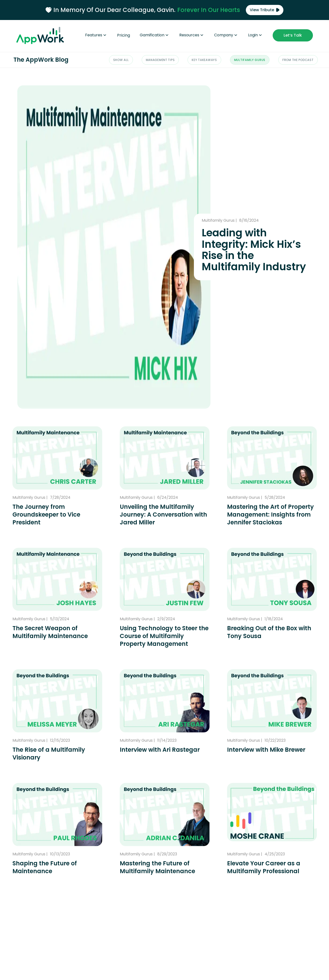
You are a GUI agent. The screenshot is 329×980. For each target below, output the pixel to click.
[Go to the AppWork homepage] (40, 37)
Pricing (124, 35)
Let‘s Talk (293, 35)
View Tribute (265, 10)
